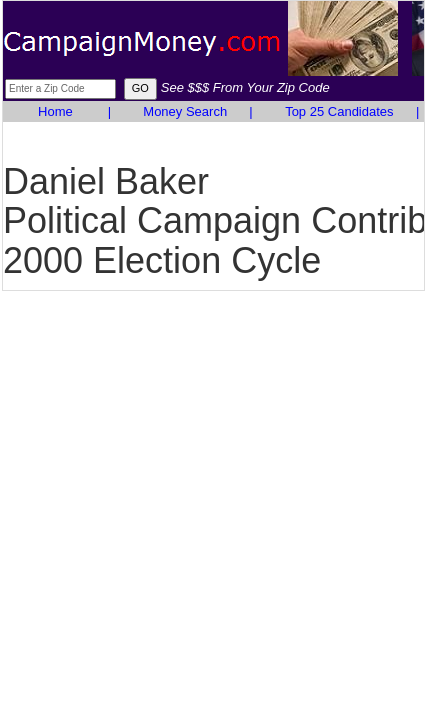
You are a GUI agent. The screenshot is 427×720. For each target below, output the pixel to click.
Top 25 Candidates (339, 111)
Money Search (185, 111)
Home (55, 111)
